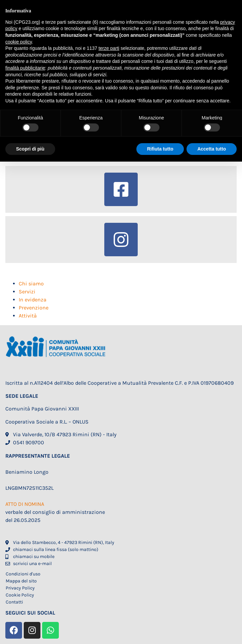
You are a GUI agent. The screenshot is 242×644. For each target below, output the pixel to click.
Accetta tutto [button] (212, 149)
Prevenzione (34, 308)
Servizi (27, 292)
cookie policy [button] (19, 42)
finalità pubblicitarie (25, 68)
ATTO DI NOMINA (25, 504)
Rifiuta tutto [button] (160, 149)
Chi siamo (31, 284)
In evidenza (33, 300)
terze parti (109, 48)
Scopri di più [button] (30, 149)
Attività (28, 316)
